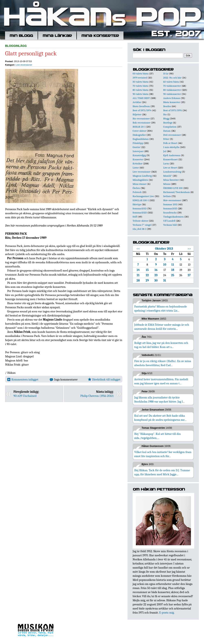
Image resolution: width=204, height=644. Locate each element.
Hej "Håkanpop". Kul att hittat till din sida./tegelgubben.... (157, 436)
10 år (166, 73)
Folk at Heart (170, 143)
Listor (136, 168)
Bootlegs (168, 123)
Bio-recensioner (141, 118)
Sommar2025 (140, 213)
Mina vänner (140, 184)
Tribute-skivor (140, 221)
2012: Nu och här (172, 78)
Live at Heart (170, 168)
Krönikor (137, 163)
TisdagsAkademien (173, 217)
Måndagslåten (140, 180)
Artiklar (137, 102)
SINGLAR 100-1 (141, 200)
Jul (165, 151)
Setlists (167, 196)
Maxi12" (168, 176)
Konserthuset (170, 159)
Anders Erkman (172, 98)
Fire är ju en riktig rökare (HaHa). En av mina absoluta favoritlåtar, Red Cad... (163, 363)
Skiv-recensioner (172, 200)
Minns (167, 184)
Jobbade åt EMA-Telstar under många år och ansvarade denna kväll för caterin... (162, 327)
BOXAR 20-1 (139, 127)
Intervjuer (138, 151)
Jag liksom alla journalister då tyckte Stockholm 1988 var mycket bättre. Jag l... (159, 399)
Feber (166, 139)
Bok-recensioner (141, 123)
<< (138, 249)
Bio (165, 114)
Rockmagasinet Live (143, 196)
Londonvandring (172, 172)
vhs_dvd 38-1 (139, 229)
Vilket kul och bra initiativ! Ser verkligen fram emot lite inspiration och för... (163, 454)
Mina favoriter (171, 180)
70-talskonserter (172, 86)
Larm (166, 163)
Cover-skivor (139, 131)
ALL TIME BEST (141, 98)
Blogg (166, 118)
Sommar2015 (170, 208)
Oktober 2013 (164, 249)
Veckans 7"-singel (142, 225)
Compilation (170, 127)
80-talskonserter (172, 90)
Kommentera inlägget (23, 379)
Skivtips (137, 204)
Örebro (136, 188)
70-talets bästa (140, 86)
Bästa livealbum (141, 106)
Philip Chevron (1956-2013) (97, 396)
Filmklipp (138, 143)
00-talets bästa (141, 73)
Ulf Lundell (169, 221)
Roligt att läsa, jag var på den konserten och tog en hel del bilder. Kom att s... (161, 345)
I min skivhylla (171, 147)
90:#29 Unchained (25, 396)
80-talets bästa (140, 90)
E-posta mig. (167, 613)
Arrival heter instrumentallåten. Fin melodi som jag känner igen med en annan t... (161, 381)
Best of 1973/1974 (142, 110)
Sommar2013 (140, 208)
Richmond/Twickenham (176, 192)
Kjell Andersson (172, 155)
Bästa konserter (172, 102)
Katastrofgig (139, 155)
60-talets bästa (171, 82)
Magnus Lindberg (142, 176)
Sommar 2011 (170, 204)
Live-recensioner (24, 65)
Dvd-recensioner (172, 135)
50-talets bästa (140, 82)
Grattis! (137, 147)
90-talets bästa (140, 94)
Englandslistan (141, 139)
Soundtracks (170, 213)
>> (189, 249)
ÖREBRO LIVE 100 (173, 188)
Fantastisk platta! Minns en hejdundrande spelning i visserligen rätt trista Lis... (161, 309)
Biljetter (137, 114)
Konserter (138, 159)
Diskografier (139, 135)
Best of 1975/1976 (172, 110)
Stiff (135, 217)
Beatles (167, 106)
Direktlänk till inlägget (104, 379)
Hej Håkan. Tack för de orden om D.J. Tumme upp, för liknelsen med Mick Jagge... (162, 472)
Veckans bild (170, 225)
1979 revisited (140, 78)
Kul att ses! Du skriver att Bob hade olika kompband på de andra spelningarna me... (160, 418)
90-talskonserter (172, 94)
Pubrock (137, 192)
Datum (167, 131)
